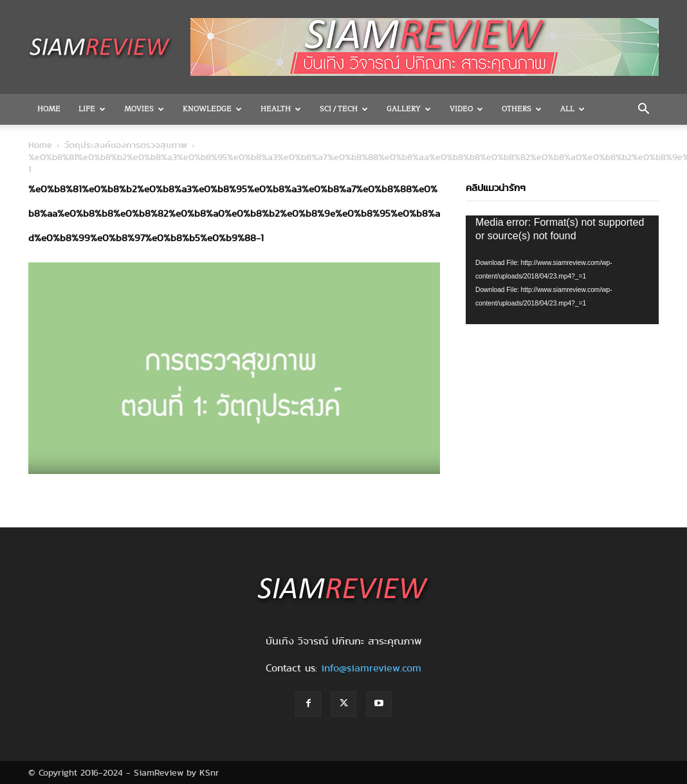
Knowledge (212, 109)
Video (466, 109)
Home (49, 109)
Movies (144, 109)
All (572, 109)
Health (281, 109)
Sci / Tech (344, 109)
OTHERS (522, 109)
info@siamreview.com (371, 668)
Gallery (409, 109)
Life (92, 109)
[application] (562, 270)
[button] (643, 110)
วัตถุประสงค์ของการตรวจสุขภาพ (126, 145)
